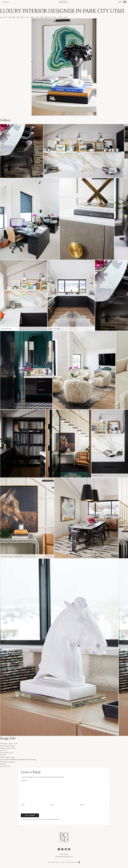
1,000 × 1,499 (62, 17)
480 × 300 (44, 17)
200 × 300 (16, 17)
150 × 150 (7, 17)
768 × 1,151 (25, 17)
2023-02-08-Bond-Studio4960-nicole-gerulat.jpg (20, 759)
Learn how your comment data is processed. (49, 819)
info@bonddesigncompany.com (64, 857)
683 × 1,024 (35, 17)
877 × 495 (52, 17)
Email (52, 805)
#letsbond (5, 2)
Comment (25, 780)
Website (82, 805)
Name (23, 805)
